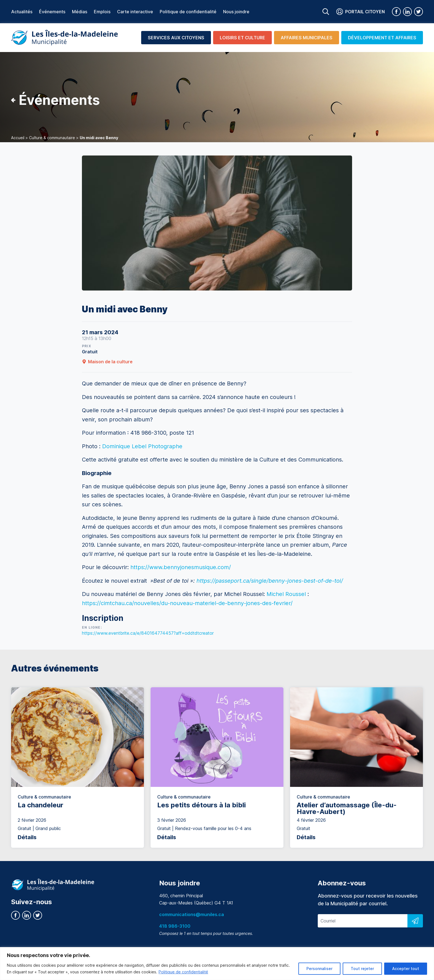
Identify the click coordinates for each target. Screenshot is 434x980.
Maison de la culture (107, 362)
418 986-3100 (175, 926)
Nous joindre (236, 12)
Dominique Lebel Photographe (142, 446)
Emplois (102, 12)
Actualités (22, 12)
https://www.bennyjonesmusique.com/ (181, 567)
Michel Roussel (286, 594)
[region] (217, 964)
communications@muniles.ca (192, 914)
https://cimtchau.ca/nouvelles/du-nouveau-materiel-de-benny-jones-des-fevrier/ (187, 603)
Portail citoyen (361, 12)
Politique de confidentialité (183, 972)
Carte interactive (135, 12)
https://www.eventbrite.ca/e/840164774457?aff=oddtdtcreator (148, 633)
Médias (80, 12)
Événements (52, 12)
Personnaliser (319, 969)
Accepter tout (406, 969)
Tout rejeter (362, 969)
